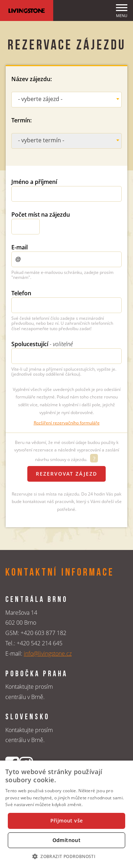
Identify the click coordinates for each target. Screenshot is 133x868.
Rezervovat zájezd (66, 474)
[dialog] (66, 814)
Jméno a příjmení (34, 182)
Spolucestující (42, 344)
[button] (66, 856)
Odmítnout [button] (67, 840)
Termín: (21, 120)
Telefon (21, 293)
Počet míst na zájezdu (41, 215)
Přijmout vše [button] (67, 821)
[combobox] (66, 100)
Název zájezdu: (32, 79)
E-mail (20, 247)
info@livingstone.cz (48, 653)
